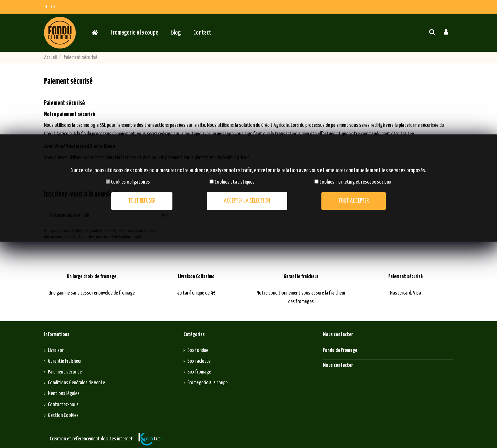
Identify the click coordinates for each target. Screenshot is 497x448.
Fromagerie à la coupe (207, 383)
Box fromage (199, 372)
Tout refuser (142, 201)
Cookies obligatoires (130, 182)
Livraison (56, 351)
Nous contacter (338, 365)
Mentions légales (64, 394)
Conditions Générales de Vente (76, 383)
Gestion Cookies (63, 416)
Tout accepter (354, 201)
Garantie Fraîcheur (65, 361)
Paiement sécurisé (65, 372)
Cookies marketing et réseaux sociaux (355, 182)
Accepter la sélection (247, 201)
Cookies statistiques (235, 182)
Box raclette (199, 361)
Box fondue (198, 351)
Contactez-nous (63, 405)
